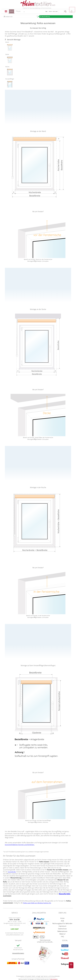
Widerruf (62, 934)
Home (62, 918)
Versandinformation (18, 953)
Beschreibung (46, 16)
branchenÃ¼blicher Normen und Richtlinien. (20, 845)
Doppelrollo (12, 872)
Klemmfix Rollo (65, 894)
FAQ (62, 936)
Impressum (62, 926)
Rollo (12, 12)
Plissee (18, 11)
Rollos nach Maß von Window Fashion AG (37, 903)
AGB (62, 921)
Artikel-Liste (9, 17)
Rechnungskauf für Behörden (62, 923)
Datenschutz (62, 929)
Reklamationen (62, 931)
